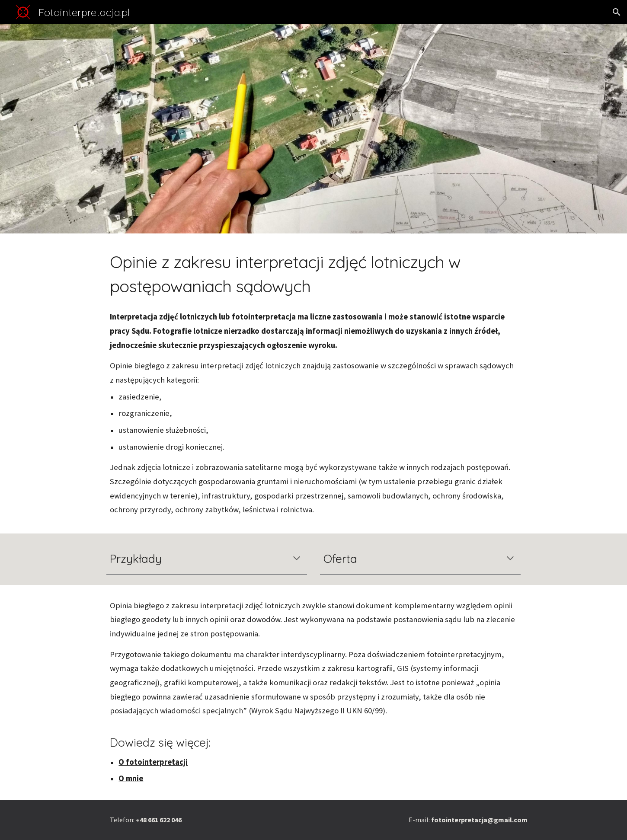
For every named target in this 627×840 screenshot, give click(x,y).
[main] (313, 274)
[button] (617, 12)
